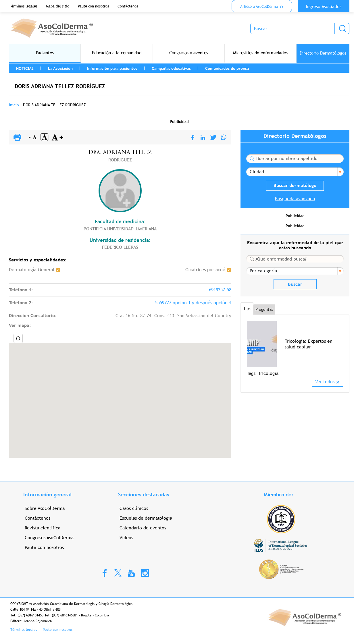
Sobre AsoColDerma (45, 508)
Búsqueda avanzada (295, 199)
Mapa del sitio (58, 6)
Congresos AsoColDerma (49, 538)
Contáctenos (128, 6)
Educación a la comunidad (117, 53)
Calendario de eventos (143, 528)
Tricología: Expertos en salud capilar (309, 344)
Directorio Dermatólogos (323, 53)
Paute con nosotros (93, 6)
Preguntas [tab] (264, 309)
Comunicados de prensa (227, 68)
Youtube (131, 573)
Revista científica (43, 528)
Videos (126, 538)
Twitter (118, 573)
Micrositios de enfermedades (260, 53)
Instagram (145, 573)
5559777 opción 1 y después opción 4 (193, 303)
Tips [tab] (247, 308)
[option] (295, 349)
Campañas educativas (171, 68)
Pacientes (45, 53)
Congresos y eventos (189, 53)
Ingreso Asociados (324, 6)
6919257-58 (220, 290)
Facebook (105, 573)
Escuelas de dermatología (146, 518)
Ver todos (325, 382)
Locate (18, 338)
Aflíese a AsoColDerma (259, 6)
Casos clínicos (134, 508)
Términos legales (23, 6)
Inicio (14, 105)
